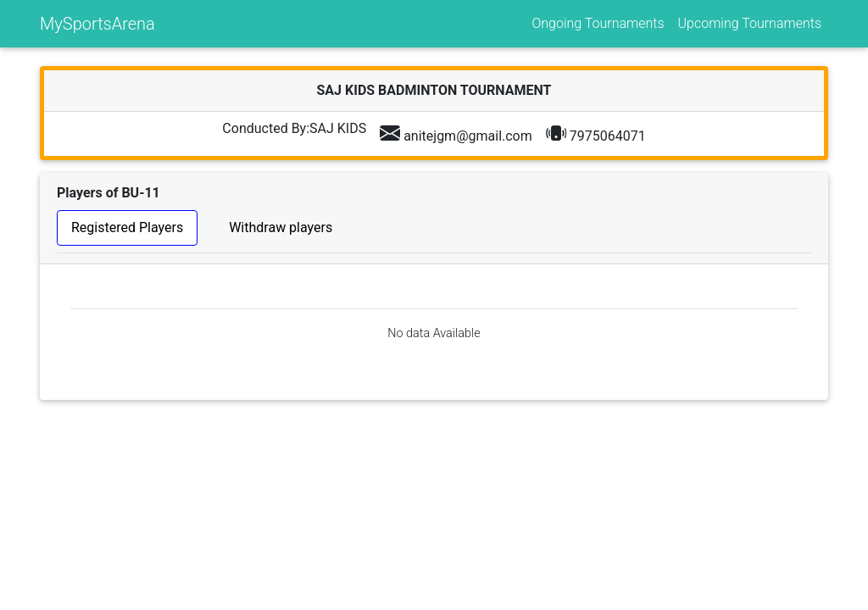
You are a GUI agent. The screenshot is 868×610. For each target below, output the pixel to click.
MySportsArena (97, 24)
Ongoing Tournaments (598, 23)
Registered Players (127, 227)
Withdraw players (281, 227)
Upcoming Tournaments (750, 23)
